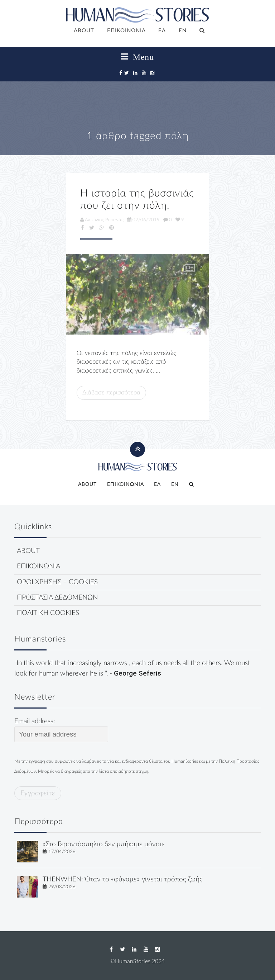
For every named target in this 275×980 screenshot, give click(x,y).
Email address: (61, 730)
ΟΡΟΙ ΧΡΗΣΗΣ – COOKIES (57, 582)
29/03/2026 (62, 887)
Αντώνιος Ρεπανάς (102, 220)
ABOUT (84, 31)
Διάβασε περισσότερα (111, 392)
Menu (137, 57)
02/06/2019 (143, 220)
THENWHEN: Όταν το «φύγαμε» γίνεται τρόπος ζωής (123, 879)
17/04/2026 (62, 852)
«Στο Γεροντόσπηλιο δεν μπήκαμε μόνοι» (103, 844)
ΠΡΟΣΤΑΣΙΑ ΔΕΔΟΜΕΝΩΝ (57, 598)
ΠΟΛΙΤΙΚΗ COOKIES (48, 613)
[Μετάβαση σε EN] (183, 31)
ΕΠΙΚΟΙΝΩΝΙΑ (126, 31)
